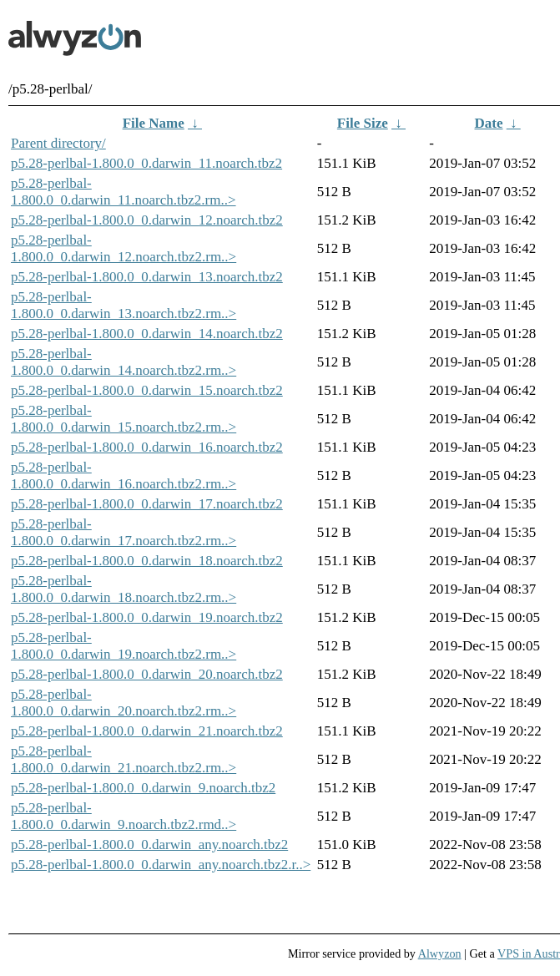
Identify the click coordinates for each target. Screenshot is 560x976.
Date (489, 123)
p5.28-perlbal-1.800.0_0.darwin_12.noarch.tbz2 (147, 220)
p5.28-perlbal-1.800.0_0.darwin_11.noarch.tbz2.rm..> (124, 192)
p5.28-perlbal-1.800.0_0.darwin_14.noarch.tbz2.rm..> (124, 362)
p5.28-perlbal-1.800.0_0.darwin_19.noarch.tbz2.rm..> (124, 646)
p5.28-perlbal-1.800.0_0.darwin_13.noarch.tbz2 (147, 277)
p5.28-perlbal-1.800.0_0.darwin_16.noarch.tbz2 (147, 447)
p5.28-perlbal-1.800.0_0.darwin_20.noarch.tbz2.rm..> (124, 703)
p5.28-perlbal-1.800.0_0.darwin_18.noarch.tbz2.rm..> (124, 589)
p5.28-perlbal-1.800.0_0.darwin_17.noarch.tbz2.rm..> (124, 532)
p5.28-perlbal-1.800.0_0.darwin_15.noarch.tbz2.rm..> (124, 419)
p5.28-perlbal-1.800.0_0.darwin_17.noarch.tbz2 (147, 504)
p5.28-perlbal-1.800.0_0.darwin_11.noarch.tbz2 (146, 163)
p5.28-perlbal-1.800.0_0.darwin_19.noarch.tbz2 (147, 617)
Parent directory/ (58, 143)
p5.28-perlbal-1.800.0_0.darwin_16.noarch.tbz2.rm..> (124, 475)
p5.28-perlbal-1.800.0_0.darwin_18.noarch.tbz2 (147, 561)
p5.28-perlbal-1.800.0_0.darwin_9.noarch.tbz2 (143, 788)
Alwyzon (440, 953)
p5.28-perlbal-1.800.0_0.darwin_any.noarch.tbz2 (149, 845)
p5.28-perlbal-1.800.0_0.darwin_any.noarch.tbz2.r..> (161, 865)
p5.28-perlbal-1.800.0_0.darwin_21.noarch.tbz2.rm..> (124, 759)
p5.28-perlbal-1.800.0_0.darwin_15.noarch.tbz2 (147, 390)
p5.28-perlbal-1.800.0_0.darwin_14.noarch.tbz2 (147, 334)
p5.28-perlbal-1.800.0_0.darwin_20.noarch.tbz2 (147, 674)
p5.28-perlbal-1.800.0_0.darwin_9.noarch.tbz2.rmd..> (124, 816)
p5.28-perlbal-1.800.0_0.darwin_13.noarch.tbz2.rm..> (124, 305)
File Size (363, 123)
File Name (154, 123)
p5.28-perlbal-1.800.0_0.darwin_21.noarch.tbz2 (147, 731)
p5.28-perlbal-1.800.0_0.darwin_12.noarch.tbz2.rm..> (124, 248)
